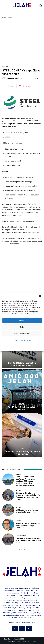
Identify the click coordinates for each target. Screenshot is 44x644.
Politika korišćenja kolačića (23, 341)
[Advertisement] (22, 42)
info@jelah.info (30, 622)
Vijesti (18, 474)
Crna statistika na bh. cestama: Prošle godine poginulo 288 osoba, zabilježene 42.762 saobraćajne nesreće (26, 481)
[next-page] (8, 462)
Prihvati (22, 321)
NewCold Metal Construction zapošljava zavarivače (22, 364)
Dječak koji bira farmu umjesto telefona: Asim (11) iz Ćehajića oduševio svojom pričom (29, 496)
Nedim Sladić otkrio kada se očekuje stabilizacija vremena (28, 526)
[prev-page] (4, 462)
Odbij (22, 327)
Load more (22, 549)
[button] (40, 296)
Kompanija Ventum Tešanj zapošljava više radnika (22, 453)
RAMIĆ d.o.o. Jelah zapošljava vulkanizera (22, 408)
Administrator (14, 78)
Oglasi (10, 17)
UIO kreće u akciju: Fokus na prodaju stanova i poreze (28, 511)
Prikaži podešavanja (22, 334)
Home (4, 17)
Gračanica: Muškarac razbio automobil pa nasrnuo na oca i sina (29, 540)
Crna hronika (21, 536)
